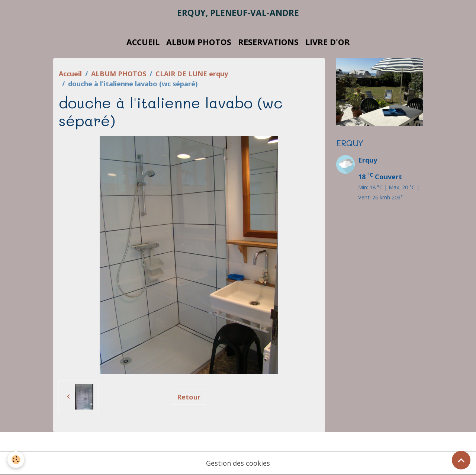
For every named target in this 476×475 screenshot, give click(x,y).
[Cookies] (16, 460)
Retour (189, 397)
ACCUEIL (143, 42)
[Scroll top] (461, 460)
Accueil (70, 74)
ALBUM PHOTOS (199, 42)
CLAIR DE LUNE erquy (192, 74)
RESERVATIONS (268, 42)
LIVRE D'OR (328, 42)
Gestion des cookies (238, 463)
